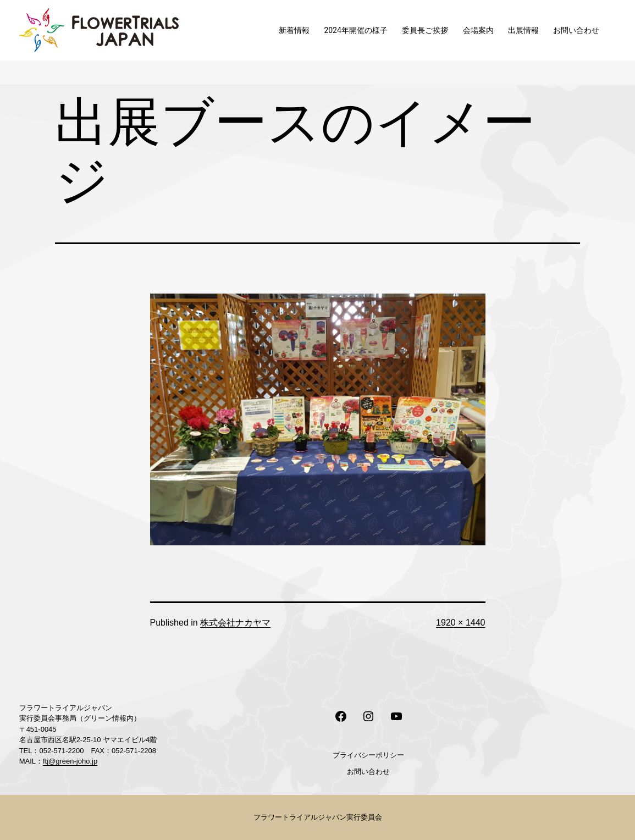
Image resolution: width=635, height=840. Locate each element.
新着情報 (294, 30)
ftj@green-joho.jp (70, 761)
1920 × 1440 (460, 623)
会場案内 (478, 30)
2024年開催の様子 (355, 30)
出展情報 (523, 30)
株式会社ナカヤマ (235, 623)
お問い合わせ (576, 30)
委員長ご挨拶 (425, 30)
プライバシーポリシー (368, 755)
